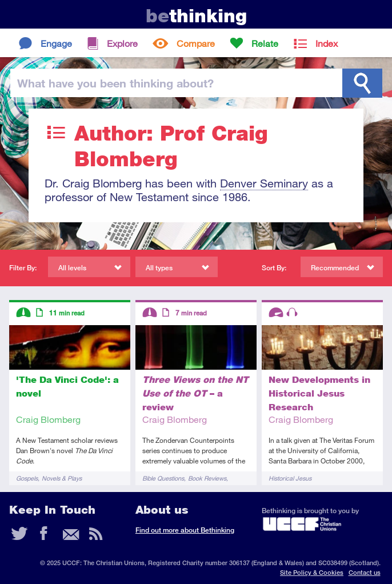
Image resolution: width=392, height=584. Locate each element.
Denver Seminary (264, 183)
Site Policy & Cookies (312, 572)
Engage (56, 43)
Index (327, 43)
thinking (196, 16)
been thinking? (115, 83)
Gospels (27, 478)
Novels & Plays (62, 478)
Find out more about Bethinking (185, 530)
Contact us (365, 572)
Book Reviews (207, 478)
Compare (196, 43)
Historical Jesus (290, 478)
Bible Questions (163, 478)
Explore (122, 43)
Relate (265, 43)
